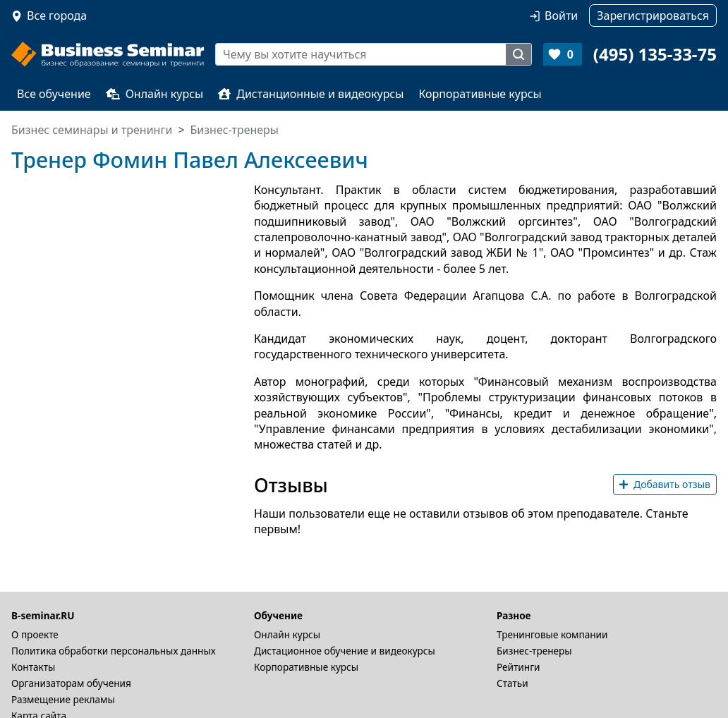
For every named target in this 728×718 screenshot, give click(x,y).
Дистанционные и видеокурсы (311, 94)
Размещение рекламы (63, 699)
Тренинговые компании (552, 634)
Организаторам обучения (71, 683)
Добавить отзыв (665, 484)
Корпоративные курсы (480, 94)
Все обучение (54, 94)
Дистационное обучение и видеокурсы (345, 651)
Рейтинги (518, 667)
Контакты (33, 667)
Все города (57, 16)
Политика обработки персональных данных (114, 651)
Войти (561, 16)
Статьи (512, 683)
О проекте (35, 634)
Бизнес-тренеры (534, 651)
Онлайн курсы (155, 94)
